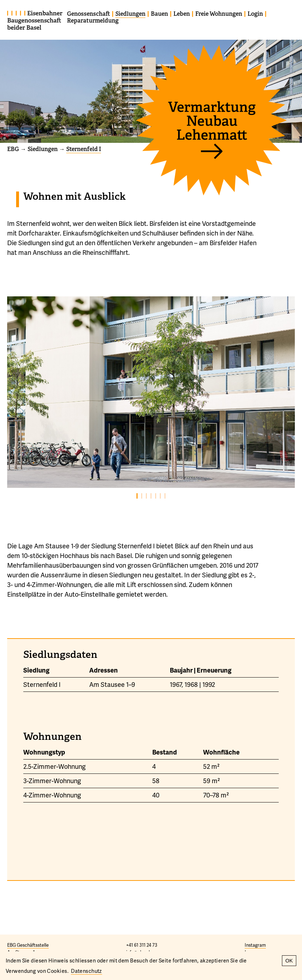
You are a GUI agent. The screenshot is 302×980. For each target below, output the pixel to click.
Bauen (159, 14)
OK (289, 961)
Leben (182, 14)
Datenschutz (87, 971)
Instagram (255, 945)
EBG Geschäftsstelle (28, 945)
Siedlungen (130, 14)
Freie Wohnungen (219, 14)
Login (255, 14)
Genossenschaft (88, 14)
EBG (13, 149)
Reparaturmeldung (93, 21)
